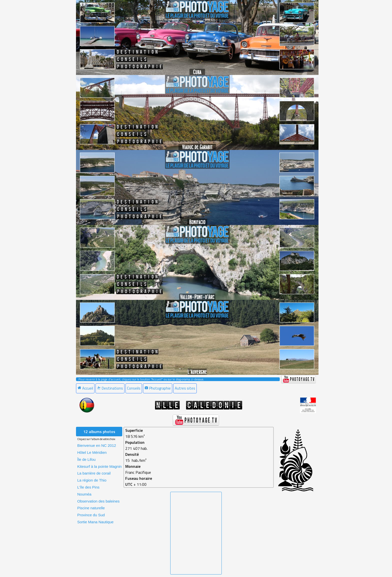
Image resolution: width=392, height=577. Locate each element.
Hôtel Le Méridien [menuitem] (92, 452)
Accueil (85, 388)
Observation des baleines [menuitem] (98, 501)
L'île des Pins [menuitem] (88, 487)
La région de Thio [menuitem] (92, 480)
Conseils (134, 388)
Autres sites (185, 388)
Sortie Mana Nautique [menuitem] (95, 522)
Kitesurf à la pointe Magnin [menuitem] (99, 466)
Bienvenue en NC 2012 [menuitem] (97, 445)
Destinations (110, 388)
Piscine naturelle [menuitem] (91, 508)
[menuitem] (86, 388)
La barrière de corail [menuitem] (94, 473)
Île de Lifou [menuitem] (86, 459)
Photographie (158, 388)
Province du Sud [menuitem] (91, 515)
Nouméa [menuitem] (84, 494)
